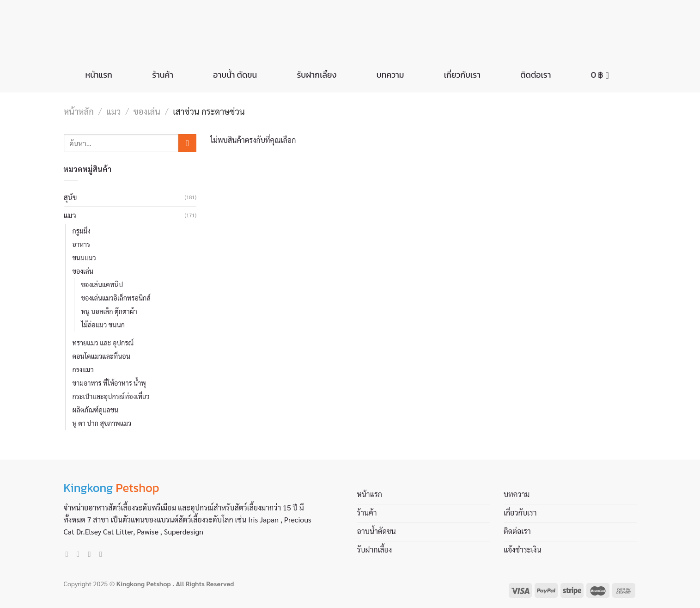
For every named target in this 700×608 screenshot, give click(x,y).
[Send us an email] (92, 554)
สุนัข (70, 197)
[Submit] (187, 143)
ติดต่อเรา (536, 75)
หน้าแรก (99, 75)
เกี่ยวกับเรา (462, 75)
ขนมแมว (84, 258)
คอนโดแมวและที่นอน (101, 356)
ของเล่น (147, 111)
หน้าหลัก (79, 111)
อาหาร (82, 244)
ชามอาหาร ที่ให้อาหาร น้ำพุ (109, 383)
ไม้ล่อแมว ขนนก (103, 325)
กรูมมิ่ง (82, 231)
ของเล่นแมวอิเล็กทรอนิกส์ (116, 298)
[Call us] (103, 554)
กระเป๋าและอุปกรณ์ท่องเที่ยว (111, 396)
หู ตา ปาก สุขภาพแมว (102, 423)
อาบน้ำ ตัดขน (235, 75)
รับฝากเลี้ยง (317, 75)
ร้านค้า (163, 75)
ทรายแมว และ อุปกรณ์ (103, 343)
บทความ (390, 75)
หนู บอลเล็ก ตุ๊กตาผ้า (109, 311)
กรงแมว (83, 369)
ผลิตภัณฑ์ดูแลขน (96, 410)
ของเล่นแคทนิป (102, 284)
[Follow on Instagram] (80, 554)
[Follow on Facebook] (69, 554)
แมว (113, 111)
